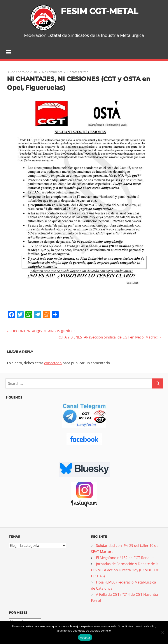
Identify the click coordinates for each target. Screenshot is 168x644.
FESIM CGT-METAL (99, 11)
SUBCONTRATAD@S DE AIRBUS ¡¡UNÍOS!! (42, 331)
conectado (53, 363)
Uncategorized (78, 72)
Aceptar (85, 638)
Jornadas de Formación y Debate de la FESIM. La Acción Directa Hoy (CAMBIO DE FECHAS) (125, 570)
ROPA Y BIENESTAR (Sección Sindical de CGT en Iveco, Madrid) (108, 337)
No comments (52, 72)
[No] (163, 632)
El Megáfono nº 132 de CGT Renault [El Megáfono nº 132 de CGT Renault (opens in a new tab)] (125, 558)
